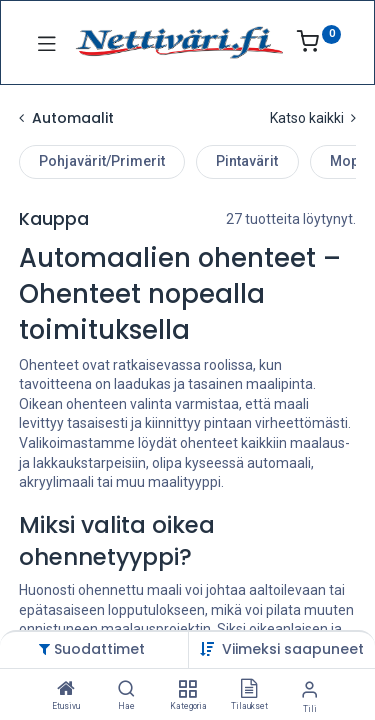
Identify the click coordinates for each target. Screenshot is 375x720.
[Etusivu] (66, 690)
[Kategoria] (187, 690)
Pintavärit (247, 161)
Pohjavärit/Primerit (102, 161)
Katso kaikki (313, 118)
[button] (293, 649)
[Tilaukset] (249, 690)
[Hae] (126, 690)
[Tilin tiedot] (309, 689)
